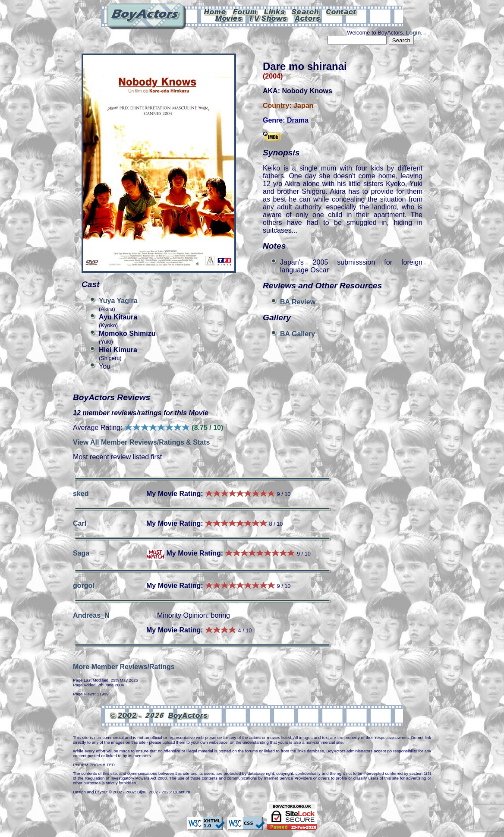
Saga (81, 553)
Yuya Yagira (118, 301)
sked (81, 494)
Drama (298, 120)
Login (414, 33)
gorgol (84, 586)
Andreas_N (91, 615)
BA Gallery (298, 334)
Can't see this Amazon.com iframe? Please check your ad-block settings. (472, 60)
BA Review (298, 302)
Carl (80, 523)
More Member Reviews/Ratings (124, 667)
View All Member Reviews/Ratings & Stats (141, 442)
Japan (303, 106)
